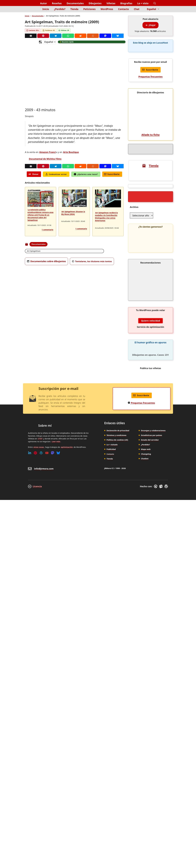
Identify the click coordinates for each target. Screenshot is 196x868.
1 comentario (47, 230)
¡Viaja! (150, 25)
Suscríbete (112, 175)
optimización (67, 765)
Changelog (146, 772)
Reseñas (57, 3)
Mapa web (146, 767)
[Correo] (31, 36)
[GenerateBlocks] (161, 804)
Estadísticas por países (152, 753)
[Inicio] (36, 11)
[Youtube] (47, 771)
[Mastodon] (105, 36)
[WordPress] (41, 771)
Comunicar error (56, 175)
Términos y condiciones (117, 753)
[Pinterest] (43, 36)
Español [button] (154, 9)
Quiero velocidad (151, 639)
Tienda (74, 9)
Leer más (56, 760)
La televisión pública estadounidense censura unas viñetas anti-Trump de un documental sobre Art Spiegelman (40, 215)
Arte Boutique (71, 152)
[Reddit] (80, 36)
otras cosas (39, 765)
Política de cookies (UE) (117, 758)
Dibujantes (95, 3)
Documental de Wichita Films (45, 159)
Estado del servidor (150, 758)
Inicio (46, 9)
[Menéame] (93, 36)
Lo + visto (143, 3)
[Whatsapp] (68, 36)
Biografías (126, 3)
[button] (155, 3)
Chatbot (145, 777)
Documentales (75, 3)
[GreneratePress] (156, 804)
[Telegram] (56, 36)
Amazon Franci (47, 152)
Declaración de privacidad (119, 749)
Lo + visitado (112, 763)
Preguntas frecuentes (150, 77)
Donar (34, 175)
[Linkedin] (30, 771)
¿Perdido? (60, 9)
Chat (137, 9)
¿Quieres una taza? (86, 175)
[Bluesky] (118, 36)
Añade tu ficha (150, 284)
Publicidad (111, 767)
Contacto (123, 9)
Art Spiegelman (34, 251)
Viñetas (111, 3)
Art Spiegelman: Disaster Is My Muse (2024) (73, 213)
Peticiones (89, 9)
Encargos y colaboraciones (153, 749)
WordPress (107, 9)
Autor (43, 3)
